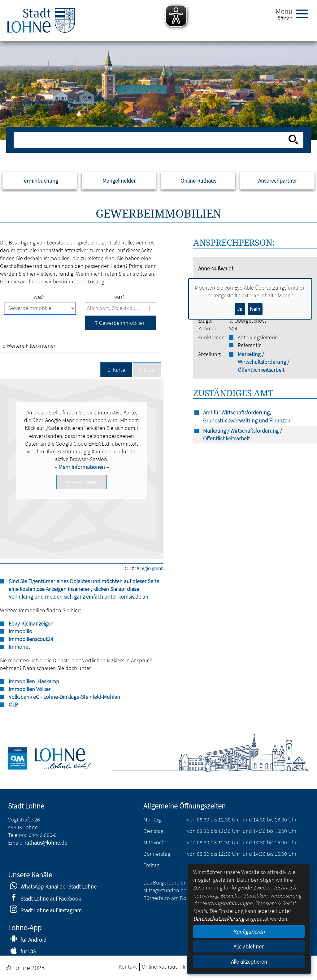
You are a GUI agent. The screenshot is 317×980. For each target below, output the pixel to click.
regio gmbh (152, 568)
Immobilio (20, 631)
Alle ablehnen (249, 946)
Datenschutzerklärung (219, 919)
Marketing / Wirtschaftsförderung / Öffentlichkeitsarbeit (263, 362)
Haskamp (48, 681)
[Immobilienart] (40, 308)
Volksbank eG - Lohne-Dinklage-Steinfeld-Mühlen (64, 697)
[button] (120, 323)
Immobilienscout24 (31, 639)
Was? (39, 297)
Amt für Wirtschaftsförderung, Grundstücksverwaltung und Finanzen (247, 416)
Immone (18, 647)
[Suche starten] (293, 140)
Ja (240, 309)
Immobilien (22, 681)
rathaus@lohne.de (46, 843)
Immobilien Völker (30, 689)
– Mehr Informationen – (82, 467)
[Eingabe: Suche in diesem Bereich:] (152, 140)
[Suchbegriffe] (120, 308)
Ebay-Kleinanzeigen (31, 624)
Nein (255, 309)
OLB (13, 704)
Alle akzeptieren (249, 962)
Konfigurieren (249, 932)
